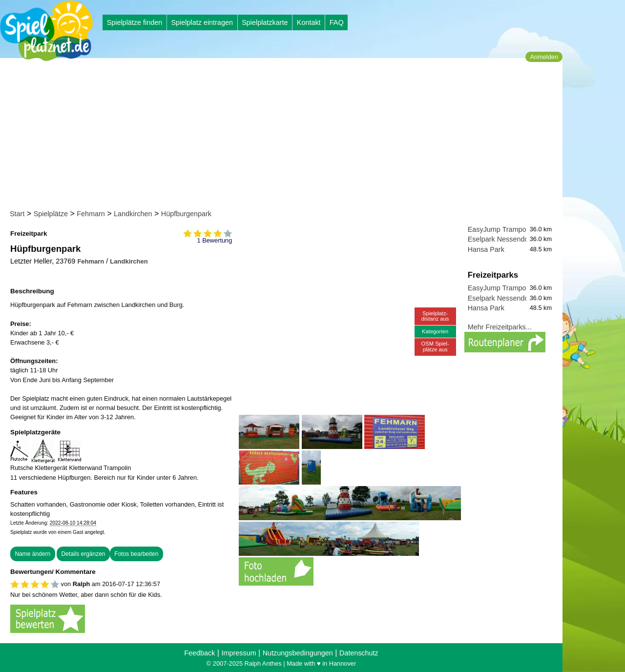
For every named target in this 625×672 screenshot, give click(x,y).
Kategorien (435, 331)
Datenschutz (359, 653)
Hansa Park (486, 249)
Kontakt (309, 22)
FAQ (337, 22)
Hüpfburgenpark (186, 214)
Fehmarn (91, 214)
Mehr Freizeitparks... (500, 327)
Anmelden (544, 57)
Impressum (239, 653)
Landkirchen (133, 214)
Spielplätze (51, 214)
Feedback (199, 653)
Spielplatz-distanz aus (435, 316)
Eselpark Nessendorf (500, 239)
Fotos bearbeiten (136, 554)
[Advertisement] (284, 136)
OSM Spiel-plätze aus (435, 346)
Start (17, 214)
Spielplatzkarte (265, 22)
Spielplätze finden (135, 22)
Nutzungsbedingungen (298, 653)
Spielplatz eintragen (202, 22)
